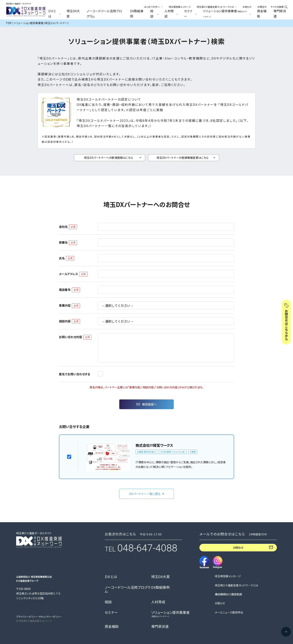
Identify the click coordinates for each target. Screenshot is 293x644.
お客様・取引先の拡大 (146, 452)
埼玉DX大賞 (73, 14)
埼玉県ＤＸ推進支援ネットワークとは (236, 585)
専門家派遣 (280, 14)
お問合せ (262, 7)
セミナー (111, 612)
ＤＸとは (111, 577)
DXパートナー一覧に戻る (145, 494)
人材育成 (158, 602)
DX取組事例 (137, 14)
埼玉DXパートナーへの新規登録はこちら (109, 158)
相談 (108, 602)
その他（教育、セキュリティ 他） (173, 452)
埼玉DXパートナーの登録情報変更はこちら (182, 158)
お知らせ (247, 7)
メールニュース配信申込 (229, 612)
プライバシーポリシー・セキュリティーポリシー (39, 616)
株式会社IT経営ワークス (154, 445)
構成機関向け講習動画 (228, 594)
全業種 (193, 452)
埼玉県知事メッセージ (180, 7)
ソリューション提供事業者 (170, 614)
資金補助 (262, 14)
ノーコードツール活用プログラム (104, 14)
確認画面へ (149, 404)
